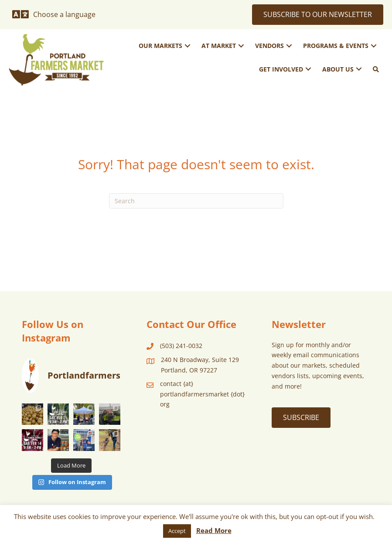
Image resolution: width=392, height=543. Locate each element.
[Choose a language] (54, 14)
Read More (214, 530)
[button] (187, 46)
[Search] (196, 201)
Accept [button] (177, 531)
